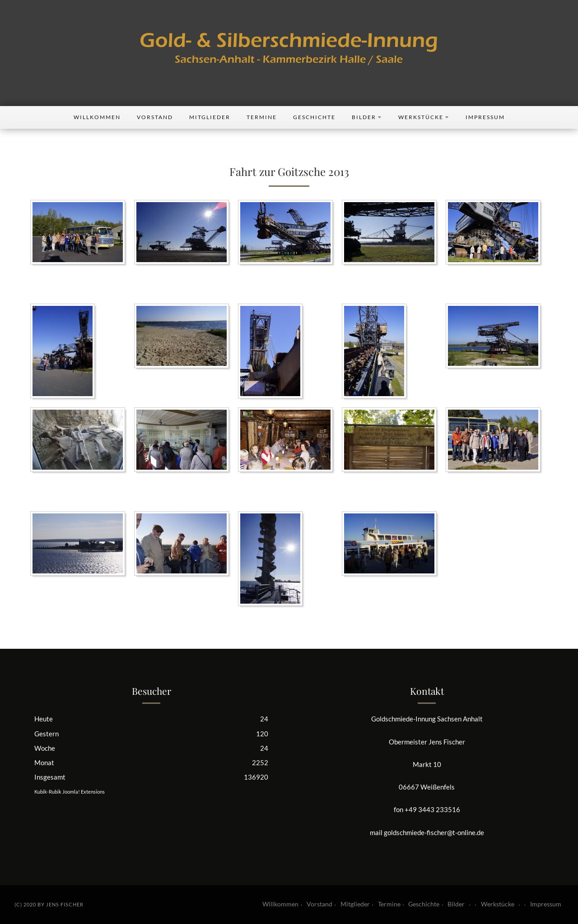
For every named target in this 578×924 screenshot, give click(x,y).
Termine (262, 117)
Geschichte (314, 117)
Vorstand (155, 117)
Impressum (485, 117)
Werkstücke (424, 117)
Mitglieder (210, 117)
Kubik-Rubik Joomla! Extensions (70, 792)
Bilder (367, 117)
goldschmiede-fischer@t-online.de (434, 832)
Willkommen (97, 117)
